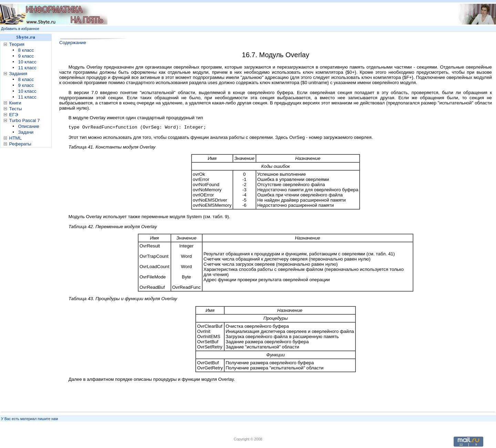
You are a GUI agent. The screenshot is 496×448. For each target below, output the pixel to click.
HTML (15, 138)
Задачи (26, 132)
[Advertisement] (28, 258)
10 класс (27, 62)
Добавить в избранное (20, 29)
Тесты (16, 109)
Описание (29, 126)
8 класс (26, 50)
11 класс (27, 68)
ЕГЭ (14, 115)
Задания (18, 74)
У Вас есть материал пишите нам (29, 419)
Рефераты (20, 144)
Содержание (73, 43)
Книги (15, 103)
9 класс (26, 56)
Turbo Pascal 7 (25, 120)
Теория (17, 44)
